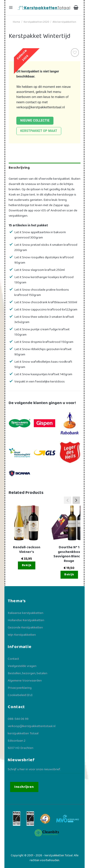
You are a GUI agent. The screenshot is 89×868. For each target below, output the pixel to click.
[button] (76, 500)
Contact (13, 659)
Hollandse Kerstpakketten (26, 620)
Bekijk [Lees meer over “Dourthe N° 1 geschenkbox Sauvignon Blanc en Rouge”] (69, 574)
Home (16, 22)
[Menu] (11, 8)
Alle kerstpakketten (64, 22)
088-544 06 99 (18, 719)
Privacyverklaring (20, 688)
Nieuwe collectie (35, 120)
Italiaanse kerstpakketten (26, 613)
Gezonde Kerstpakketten (25, 628)
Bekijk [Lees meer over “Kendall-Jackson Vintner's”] (27, 565)
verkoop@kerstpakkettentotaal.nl (41, 107)
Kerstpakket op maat (39, 131)
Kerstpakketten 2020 (36, 22)
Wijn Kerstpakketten (22, 635)
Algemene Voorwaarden (25, 681)
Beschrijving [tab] (19, 168)
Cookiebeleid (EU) (20, 695)
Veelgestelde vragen (22, 666)
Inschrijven (24, 787)
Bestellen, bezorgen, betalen (27, 673)
